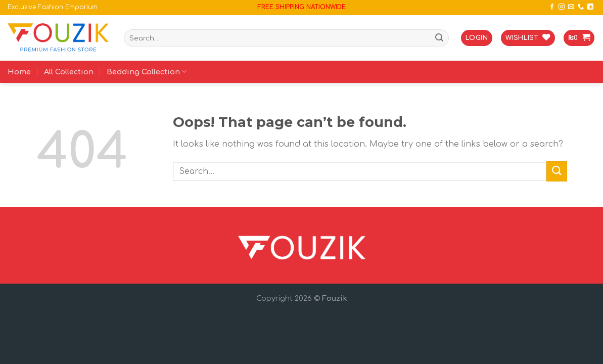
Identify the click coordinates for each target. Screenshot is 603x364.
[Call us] (581, 7)
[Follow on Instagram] (562, 7)
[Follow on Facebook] (552, 7)
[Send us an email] (571, 7)
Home (19, 72)
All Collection (69, 72)
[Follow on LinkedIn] (590, 7)
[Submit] (439, 38)
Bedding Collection (147, 72)
